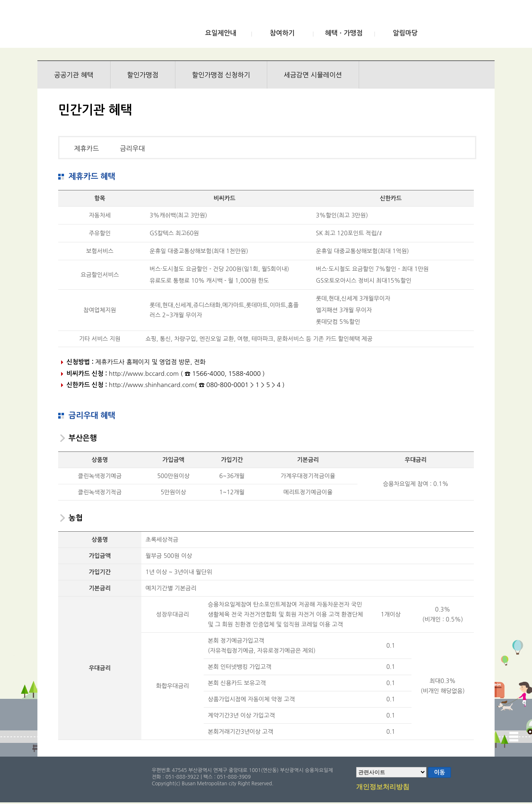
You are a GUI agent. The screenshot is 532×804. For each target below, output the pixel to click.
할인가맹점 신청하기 (221, 75)
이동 (439, 772)
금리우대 (132, 148)
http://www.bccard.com (144, 374)
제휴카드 (86, 148)
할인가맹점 (143, 75)
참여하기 (282, 33)
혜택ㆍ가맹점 (344, 33)
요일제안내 (220, 33)
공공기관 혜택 (74, 75)
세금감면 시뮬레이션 (313, 75)
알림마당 (405, 33)
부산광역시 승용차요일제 (99, 26)
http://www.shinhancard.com (152, 385)
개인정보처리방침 (383, 787)
